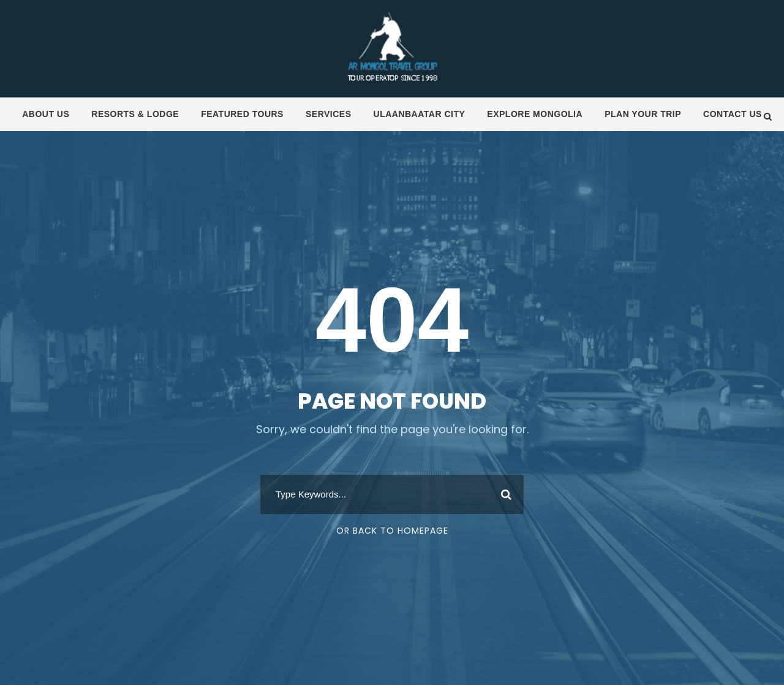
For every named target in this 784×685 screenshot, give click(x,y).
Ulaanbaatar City (420, 114)
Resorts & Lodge (135, 114)
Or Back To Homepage (392, 531)
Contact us (733, 114)
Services (329, 114)
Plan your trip (643, 114)
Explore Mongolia (535, 114)
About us (46, 114)
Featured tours (242, 114)
